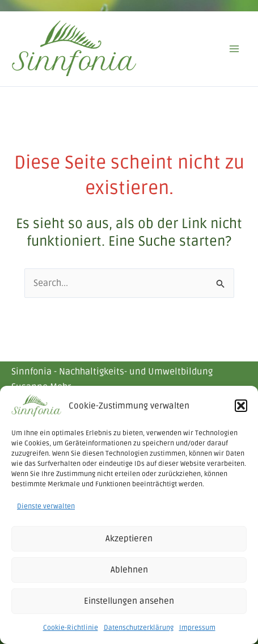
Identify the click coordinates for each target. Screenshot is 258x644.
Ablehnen (129, 570)
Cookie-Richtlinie (71, 628)
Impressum (197, 628)
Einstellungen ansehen (129, 601)
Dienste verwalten (46, 506)
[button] (241, 406)
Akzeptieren (129, 538)
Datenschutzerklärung (139, 628)
